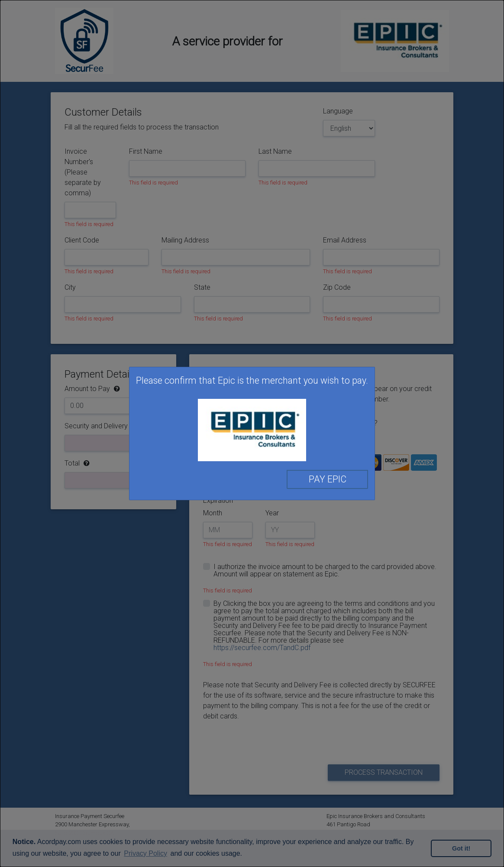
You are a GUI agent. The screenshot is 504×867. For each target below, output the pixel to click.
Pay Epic (328, 479)
